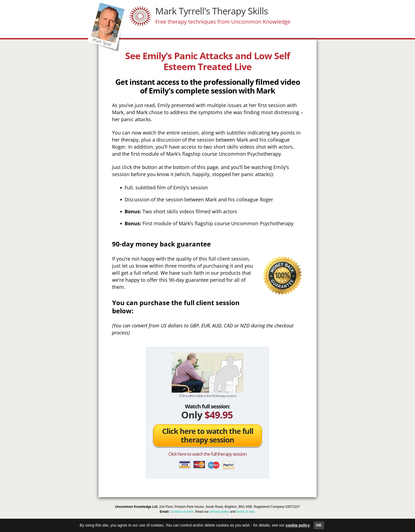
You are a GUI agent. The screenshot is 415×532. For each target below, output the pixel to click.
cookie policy (298, 525)
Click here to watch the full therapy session (208, 435)
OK (319, 525)
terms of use (245, 512)
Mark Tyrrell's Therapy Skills (212, 11)
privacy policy (219, 512)
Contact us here (182, 512)
